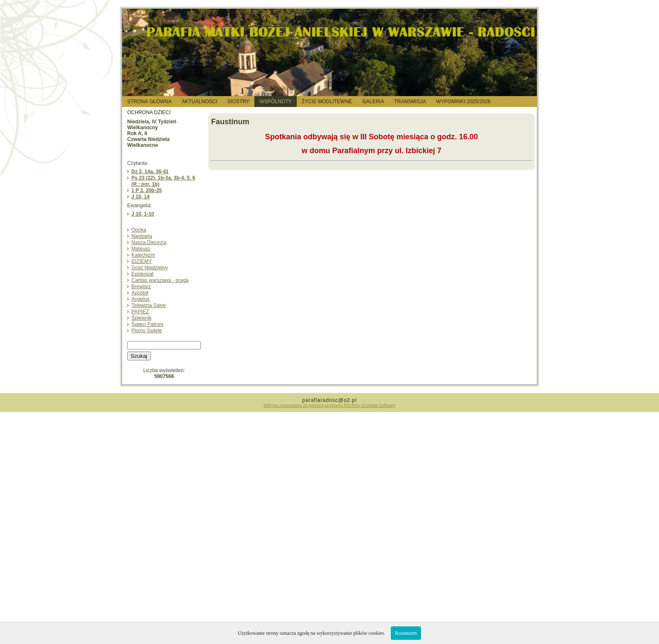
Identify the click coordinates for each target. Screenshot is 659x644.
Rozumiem (406, 633)
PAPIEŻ (140, 312)
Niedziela (142, 236)
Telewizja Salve (149, 305)
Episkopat (143, 274)
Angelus (140, 299)
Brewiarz (141, 287)
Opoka (139, 230)
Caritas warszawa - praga (160, 280)
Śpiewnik (141, 318)
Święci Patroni (147, 324)
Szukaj (139, 356)
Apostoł (140, 293)
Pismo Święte (147, 331)
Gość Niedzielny (150, 268)
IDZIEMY (142, 261)
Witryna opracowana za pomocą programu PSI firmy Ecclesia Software (329, 405)
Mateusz (141, 249)
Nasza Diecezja (149, 242)
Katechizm (143, 255)
